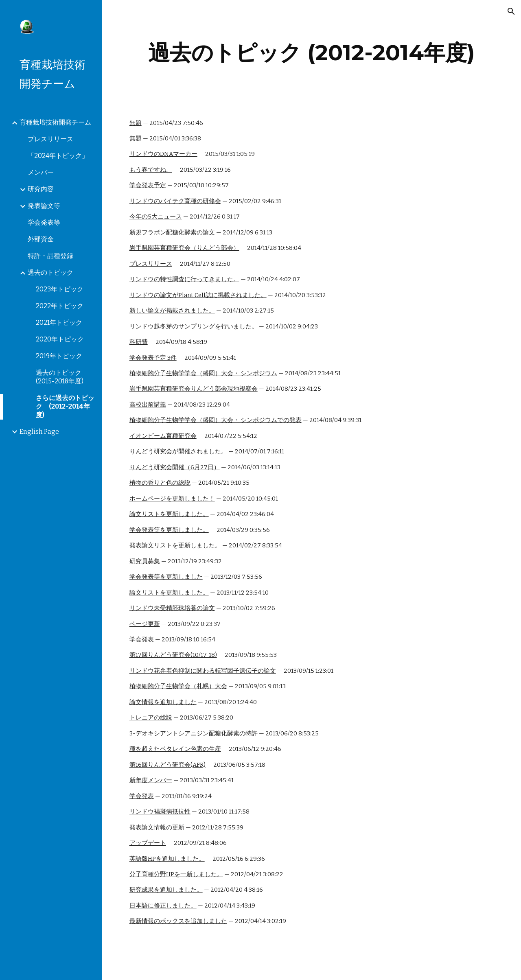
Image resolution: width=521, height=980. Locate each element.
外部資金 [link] (41, 239)
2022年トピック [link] (60, 306)
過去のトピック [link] (50, 272)
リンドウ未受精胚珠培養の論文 (172, 608)
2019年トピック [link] (59, 356)
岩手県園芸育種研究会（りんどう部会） (184, 248)
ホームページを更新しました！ (172, 499)
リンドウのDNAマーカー (163, 154)
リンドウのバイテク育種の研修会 (175, 201)
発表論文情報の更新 (157, 827)
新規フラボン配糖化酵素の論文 (172, 232)
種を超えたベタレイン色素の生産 (175, 749)
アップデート (148, 843)
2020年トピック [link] (60, 339)
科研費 (139, 342)
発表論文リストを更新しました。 (175, 545)
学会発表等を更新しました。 (169, 530)
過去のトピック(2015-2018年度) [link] (60, 377)
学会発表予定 (148, 185)
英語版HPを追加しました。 (167, 859)
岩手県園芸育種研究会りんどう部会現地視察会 (194, 389)
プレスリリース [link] (50, 139)
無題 (136, 123)
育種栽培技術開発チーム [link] (55, 122)
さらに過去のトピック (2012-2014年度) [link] (65, 406)
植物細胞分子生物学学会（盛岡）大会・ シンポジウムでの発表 (216, 420)
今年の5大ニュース (156, 217)
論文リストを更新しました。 (169, 514)
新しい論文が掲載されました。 (172, 311)
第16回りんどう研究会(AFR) (167, 765)
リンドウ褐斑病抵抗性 (160, 812)
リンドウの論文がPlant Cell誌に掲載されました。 (198, 295)
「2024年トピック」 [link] (58, 156)
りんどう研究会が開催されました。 (178, 451)
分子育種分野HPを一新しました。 (176, 874)
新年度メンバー (151, 780)
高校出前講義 (148, 405)
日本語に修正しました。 (163, 906)
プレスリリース (151, 264)
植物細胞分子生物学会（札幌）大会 (178, 686)
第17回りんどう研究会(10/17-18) (173, 655)
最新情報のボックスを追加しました (178, 921)
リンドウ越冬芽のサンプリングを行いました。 (194, 326)
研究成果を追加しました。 (166, 890)
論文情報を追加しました (163, 702)
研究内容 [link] (41, 189)
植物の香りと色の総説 (160, 483)
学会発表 (142, 639)
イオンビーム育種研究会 (163, 436)
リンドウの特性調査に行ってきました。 (184, 279)
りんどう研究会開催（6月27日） (175, 467)
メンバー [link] (41, 172)
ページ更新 (145, 624)
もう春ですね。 (151, 170)
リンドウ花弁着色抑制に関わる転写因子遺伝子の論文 (203, 671)
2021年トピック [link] (59, 323)
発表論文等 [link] (44, 206)
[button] (511, 11)
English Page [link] (39, 432)
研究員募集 (145, 561)
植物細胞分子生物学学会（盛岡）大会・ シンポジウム (203, 373)
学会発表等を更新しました (166, 577)
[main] (312, 53)
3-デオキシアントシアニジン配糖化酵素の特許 (194, 733)
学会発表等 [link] (44, 222)
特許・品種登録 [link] (50, 256)
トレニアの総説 (151, 717)
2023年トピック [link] (60, 289)
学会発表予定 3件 (153, 358)
